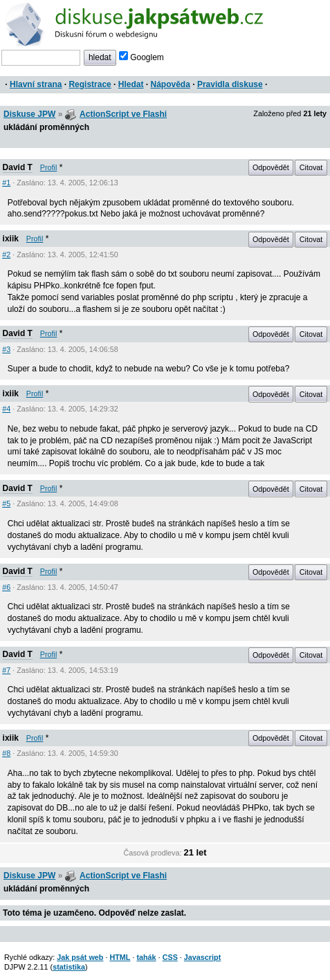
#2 (6, 255)
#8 (6, 753)
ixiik (11, 239)
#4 (6, 409)
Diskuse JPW (29, 114)
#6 (6, 587)
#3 (6, 349)
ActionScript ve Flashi (123, 114)
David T (18, 167)
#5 (6, 503)
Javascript (202, 957)
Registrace (90, 84)
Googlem (141, 57)
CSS (170, 957)
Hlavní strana (36, 84)
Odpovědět (271, 167)
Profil (49, 167)
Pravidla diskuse (230, 84)
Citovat (311, 167)
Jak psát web (80, 957)
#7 (6, 670)
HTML (120, 957)
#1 (6, 183)
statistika (69, 967)
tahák (146, 957)
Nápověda (171, 84)
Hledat (131, 84)
